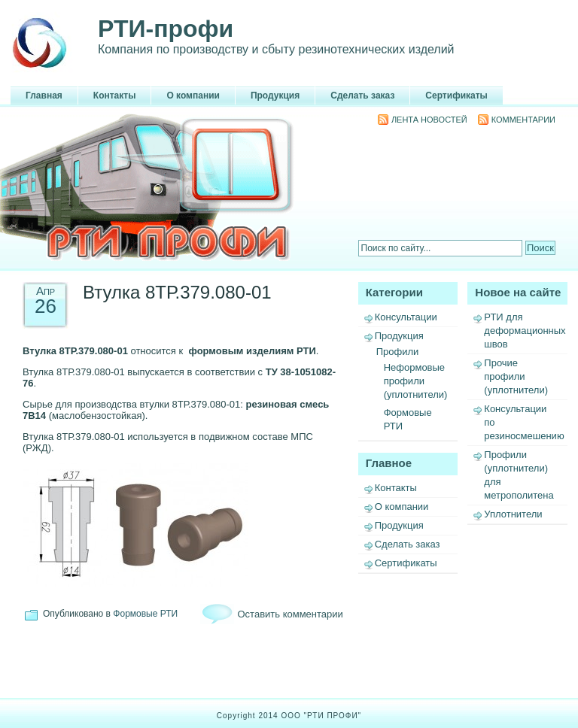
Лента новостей (429, 120)
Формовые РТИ (145, 614)
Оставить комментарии (291, 614)
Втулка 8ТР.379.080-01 (177, 292)
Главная (44, 96)
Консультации (406, 317)
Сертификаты (456, 96)
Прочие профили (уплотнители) (516, 376)
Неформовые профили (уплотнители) (416, 381)
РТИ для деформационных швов (525, 331)
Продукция (275, 96)
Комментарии (523, 120)
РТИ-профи (166, 29)
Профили (398, 352)
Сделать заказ (362, 96)
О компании (193, 96)
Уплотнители (513, 514)
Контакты (115, 96)
